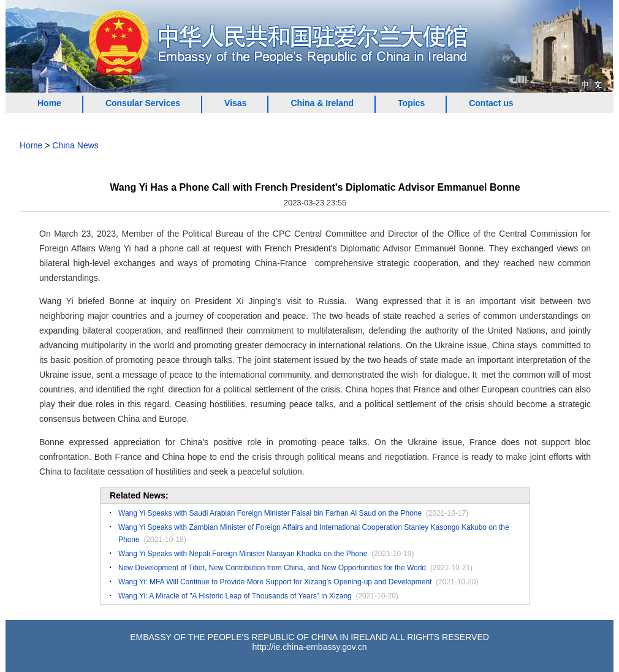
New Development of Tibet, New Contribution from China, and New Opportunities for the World (272, 568)
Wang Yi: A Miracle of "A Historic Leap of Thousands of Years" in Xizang (235, 596)
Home (49, 103)
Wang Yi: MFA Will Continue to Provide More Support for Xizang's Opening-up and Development (275, 582)
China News (75, 145)
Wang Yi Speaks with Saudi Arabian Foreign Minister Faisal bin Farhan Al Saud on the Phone (270, 513)
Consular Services (143, 103)
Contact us (491, 103)
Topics (411, 103)
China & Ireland (322, 103)
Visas (235, 103)
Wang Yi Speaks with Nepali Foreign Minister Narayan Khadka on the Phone (243, 554)
